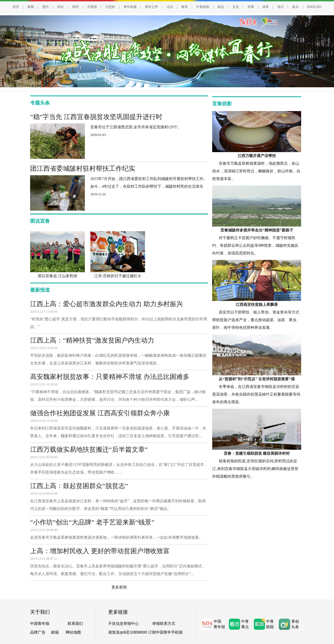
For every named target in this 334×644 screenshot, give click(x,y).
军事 (251, 7)
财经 (76, 7)
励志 (221, 7)
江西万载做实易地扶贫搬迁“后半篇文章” (89, 449)
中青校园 (203, 7)
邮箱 (55, 632)
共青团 (92, 7)
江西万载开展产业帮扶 (257, 156)
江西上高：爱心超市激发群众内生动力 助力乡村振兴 (106, 304)
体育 (266, 7)
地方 (281, 7)
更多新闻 (119, 587)
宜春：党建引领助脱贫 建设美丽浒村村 (257, 453)
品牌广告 (38, 632)
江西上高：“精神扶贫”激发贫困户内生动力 (92, 340)
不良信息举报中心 (123, 623)
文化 (236, 7)
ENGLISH (314, 7)
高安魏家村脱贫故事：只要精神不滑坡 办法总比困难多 (110, 377)
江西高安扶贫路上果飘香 (257, 305)
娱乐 (295, 7)
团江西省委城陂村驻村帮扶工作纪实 (83, 169)
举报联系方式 (164, 623)
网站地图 (73, 632)
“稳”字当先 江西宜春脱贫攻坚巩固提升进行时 (96, 117)
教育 (185, 7)
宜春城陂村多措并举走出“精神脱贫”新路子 (257, 230)
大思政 (110, 7)
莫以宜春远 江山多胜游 (57, 276)
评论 (61, 7)
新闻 (31, 7)
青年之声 (151, 7)
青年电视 (130, 7)
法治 (170, 7)
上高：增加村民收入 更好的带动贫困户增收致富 (100, 551)
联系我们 (75, 623)
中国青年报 (40, 623)
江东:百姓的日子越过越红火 (118, 276)
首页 (16, 7)
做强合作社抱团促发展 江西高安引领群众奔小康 (100, 413)
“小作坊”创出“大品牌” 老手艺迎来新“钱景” (92, 522)
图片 (46, 7)
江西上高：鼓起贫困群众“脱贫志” (79, 486)
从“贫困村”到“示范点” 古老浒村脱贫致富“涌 (257, 379)
